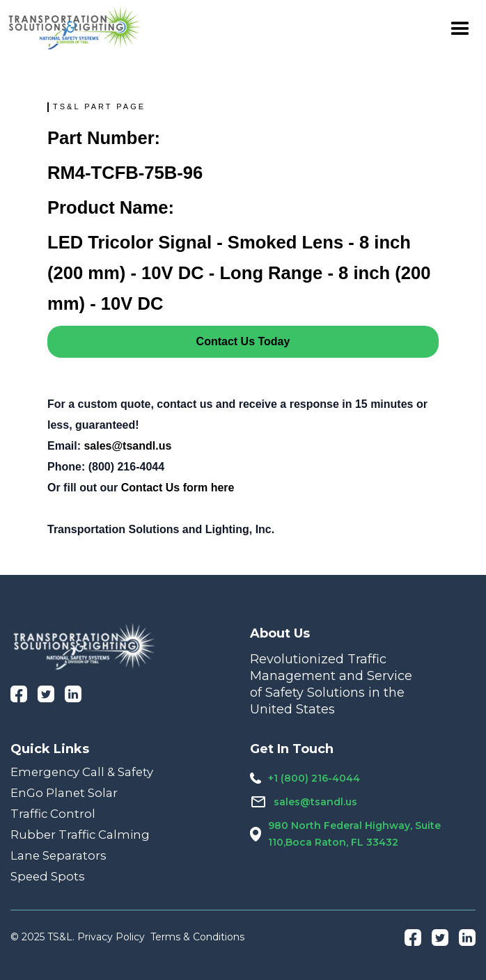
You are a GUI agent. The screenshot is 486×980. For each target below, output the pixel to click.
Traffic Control (53, 814)
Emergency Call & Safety (82, 772)
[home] (75, 28)
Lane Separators (58, 855)
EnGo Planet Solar (64, 793)
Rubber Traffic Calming (80, 835)
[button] (460, 28)
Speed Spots (48, 876)
